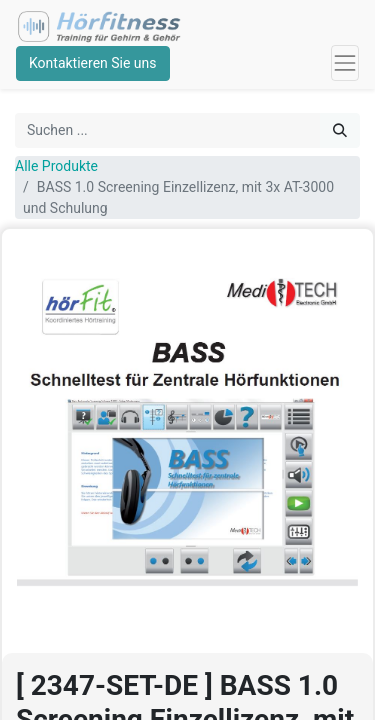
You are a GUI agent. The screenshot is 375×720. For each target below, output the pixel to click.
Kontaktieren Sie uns (93, 63)
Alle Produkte (56, 166)
